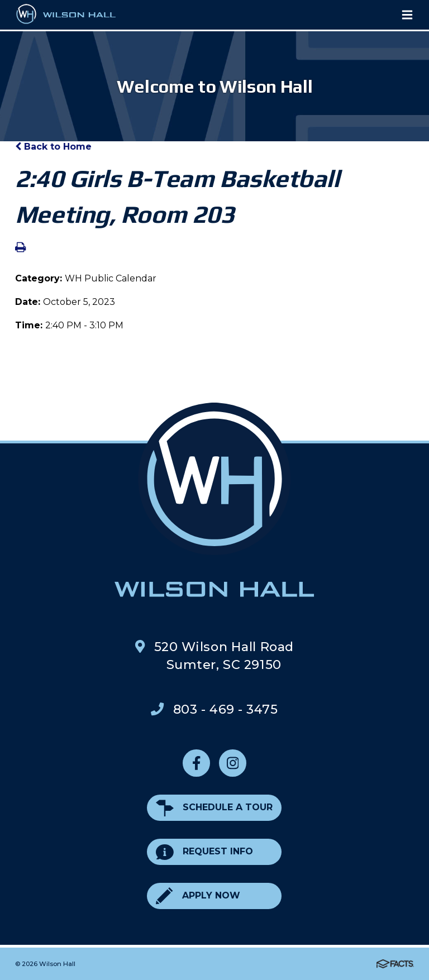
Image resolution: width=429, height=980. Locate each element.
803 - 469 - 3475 (226, 709)
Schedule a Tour (214, 808)
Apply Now (198, 896)
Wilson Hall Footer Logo (214, 500)
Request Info (204, 852)
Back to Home (53, 147)
